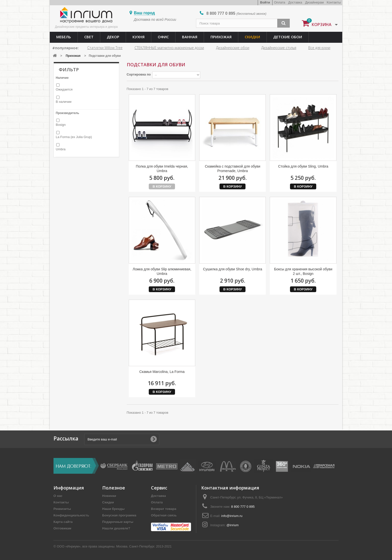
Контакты (334, 2)
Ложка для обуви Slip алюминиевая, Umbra (162, 271)
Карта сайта (63, 522)
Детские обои (288, 37)
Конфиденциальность (71, 515)
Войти (265, 2)
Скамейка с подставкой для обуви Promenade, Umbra (232, 169)
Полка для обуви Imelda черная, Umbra (162, 169)
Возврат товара (164, 509)
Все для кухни (319, 48)
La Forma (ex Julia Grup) (74, 137)
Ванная (190, 37)
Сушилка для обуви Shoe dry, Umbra (233, 269)
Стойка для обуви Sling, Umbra (303, 166)
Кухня (138, 37)
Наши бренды (113, 509)
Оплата (280, 2)
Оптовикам (62, 528)
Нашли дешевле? (116, 528)
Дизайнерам (314, 2)
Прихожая (221, 37)
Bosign (61, 125)
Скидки (252, 37)
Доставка (295, 2)
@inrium (233, 525)
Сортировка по (139, 74)
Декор (113, 37)
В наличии (64, 102)
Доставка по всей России (155, 20)
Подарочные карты (118, 522)
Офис (163, 37)
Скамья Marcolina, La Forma (162, 372)
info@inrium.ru (232, 516)
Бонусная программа (119, 515)
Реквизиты (62, 509)
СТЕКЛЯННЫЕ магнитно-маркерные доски (169, 48)
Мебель (64, 37)
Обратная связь (164, 515)
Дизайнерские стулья (279, 48)
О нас (58, 496)
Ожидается (64, 89)
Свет (89, 37)
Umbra (61, 149)
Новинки (109, 496)
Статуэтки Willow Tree (105, 48)
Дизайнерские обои (233, 48)
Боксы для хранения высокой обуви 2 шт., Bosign (303, 271)
